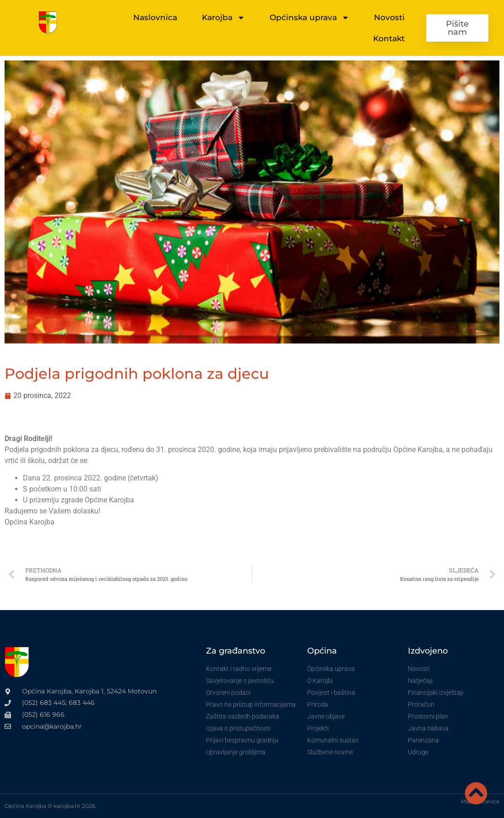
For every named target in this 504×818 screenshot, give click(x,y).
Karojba (223, 18)
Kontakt (389, 38)
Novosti (389, 17)
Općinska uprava (309, 18)
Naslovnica (155, 17)
